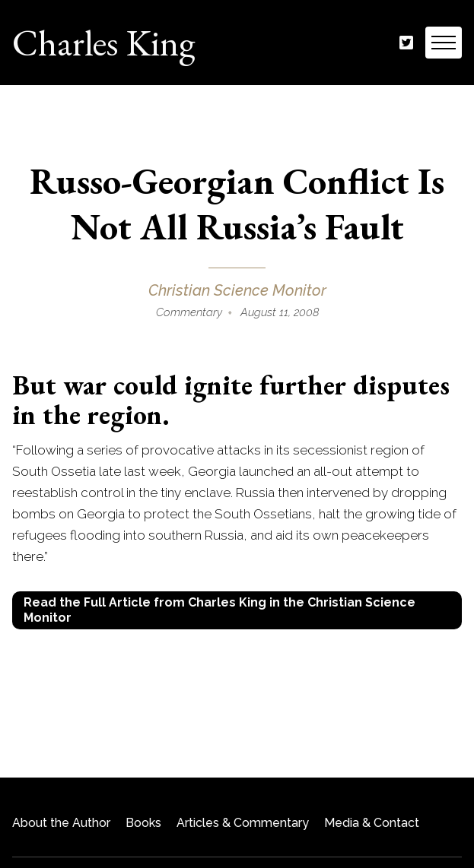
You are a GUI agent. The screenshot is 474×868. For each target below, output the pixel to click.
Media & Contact (372, 823)
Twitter (406, 43)
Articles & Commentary (243, 823)
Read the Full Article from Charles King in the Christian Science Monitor (220, 610)
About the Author (61, 823)
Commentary (189, 312)
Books (143, 823)
